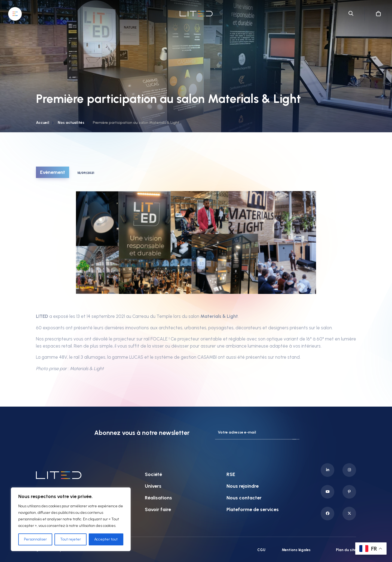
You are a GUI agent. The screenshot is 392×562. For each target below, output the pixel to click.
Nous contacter (244, 498)
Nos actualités (71, 123)
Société (153, 474)
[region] (71, 519)
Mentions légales (296, 550)
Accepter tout (106, 539)
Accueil (43, 123)
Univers (153, 486)
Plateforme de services (253, 509)
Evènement (53, 172)
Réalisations (158, 498)
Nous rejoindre (243, 486)
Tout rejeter (71, 539)
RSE (231, 474)
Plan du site (346, 550)
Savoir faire (158, 509)
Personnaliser (35, 539)
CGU (261, 550)
